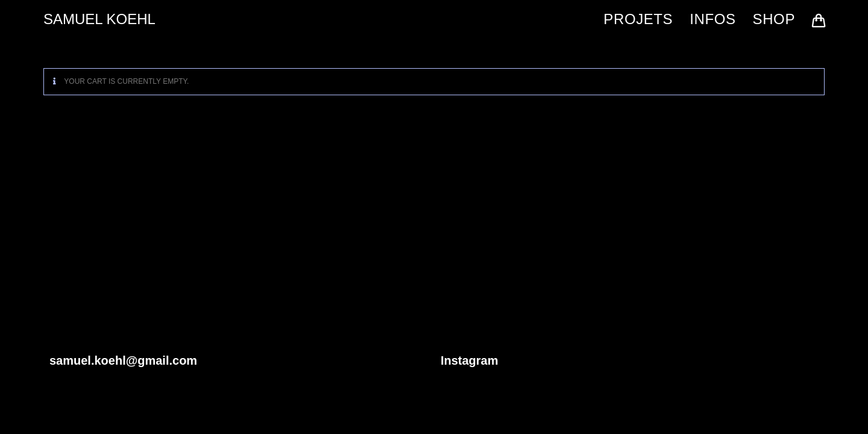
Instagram (470, 360)
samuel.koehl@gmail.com (123, 360)
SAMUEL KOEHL (99, 19)
